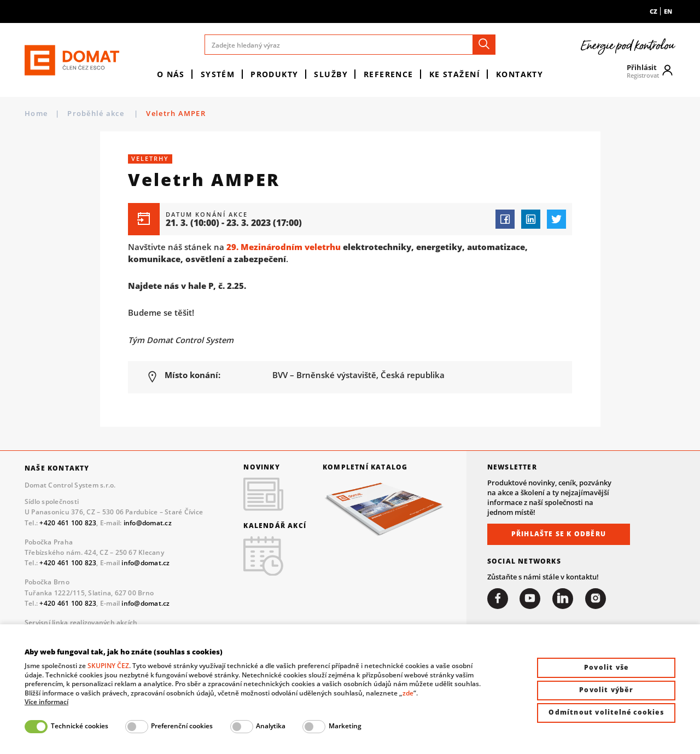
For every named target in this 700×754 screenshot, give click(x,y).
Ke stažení (455, 74)
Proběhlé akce (97, 113)
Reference (389, 74)
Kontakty (520, 74)
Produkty (275, 74)
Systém (218, 74)
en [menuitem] (668, 11)
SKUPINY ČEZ (108, 666)
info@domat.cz (148, 523)
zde (408, 693)
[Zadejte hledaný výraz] (350, 45)
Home (36, 114)
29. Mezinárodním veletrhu (284, 247)
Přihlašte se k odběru (559, 534)
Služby (331, 74)
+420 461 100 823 (68, 523)
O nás (171, 74)
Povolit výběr (606, 690)
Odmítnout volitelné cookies (606, 712)
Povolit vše (606, 667)
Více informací (46, 702)
